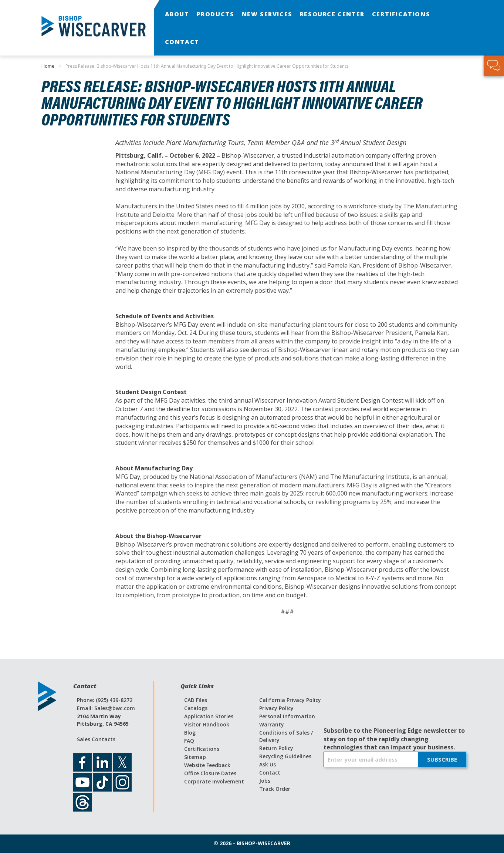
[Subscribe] (442, 759)
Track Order (275, 789)
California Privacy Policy (290, 700)
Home (48, 66)
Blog (190, 733)
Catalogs (196, 708)
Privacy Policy (276, 708)
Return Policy (276, 748)
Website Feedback (207, 765)
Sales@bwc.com (115, 708)
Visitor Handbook (207, 724)
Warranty (272, 724)
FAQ (189, 741)
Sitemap (195, 757)
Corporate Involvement (214, 781)
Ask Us (268, 764)
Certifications (202, 749)
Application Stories (209, 716)
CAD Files (196, 700)
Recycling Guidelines (285, 756)
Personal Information (287, 716)
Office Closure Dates (210, 773)
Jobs (265, 781)
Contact (270, 773)
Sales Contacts (96, 739)
